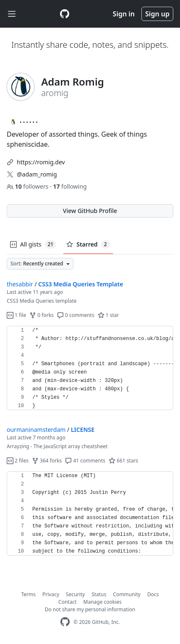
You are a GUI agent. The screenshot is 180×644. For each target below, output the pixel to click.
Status (99, 594)
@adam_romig (37, 174)
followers (28, 186)
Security (75, 594)
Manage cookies (103, 602)
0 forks (42, 315)
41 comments (85, 461)
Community (127, 594)
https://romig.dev (41, 162)
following (70, 186)
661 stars (123, 461)
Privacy (51, 594)
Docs (153, 594)
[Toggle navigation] (12, 14)
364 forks (47, 461)
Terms (29, 594)
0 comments (76, 315)
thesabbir (20, 284)
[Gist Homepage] (65, 14)
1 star (108, 315)
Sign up (157, 14)
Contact (67, 602)
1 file (16, 315)
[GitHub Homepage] (65, 622)
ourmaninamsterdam (36, 430)
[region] (90, 368)
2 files (18, 461)
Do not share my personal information (90, 609)
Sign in (124, 14)
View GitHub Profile (90, 211)
